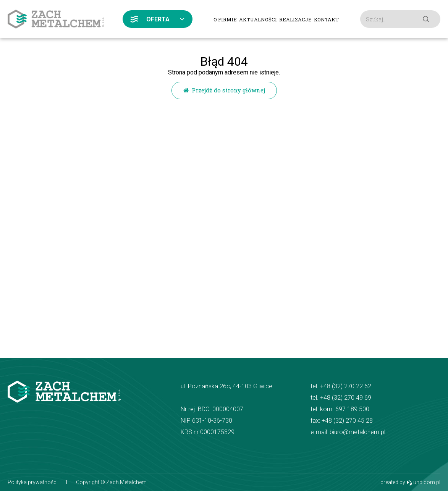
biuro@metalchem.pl (357, 432)
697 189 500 (352, 409)
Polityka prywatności (33, 482)
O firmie (225, 19)
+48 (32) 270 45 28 (347, 421)
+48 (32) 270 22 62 (346, 386)
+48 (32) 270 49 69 (346, 398)
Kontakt (326, 19)
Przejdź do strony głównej (224, 90)
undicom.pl (423, 482)
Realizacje (295, 19)
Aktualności (258, 19)
